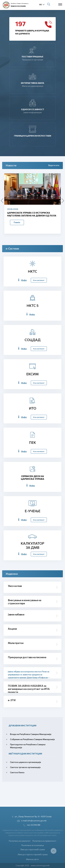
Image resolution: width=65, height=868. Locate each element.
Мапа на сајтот (32, 859)
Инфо (24, 280)
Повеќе (17, 222)
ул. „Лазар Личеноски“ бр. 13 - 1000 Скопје (32, 817)
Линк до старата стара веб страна (33, 854)
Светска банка (17, 772)
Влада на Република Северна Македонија (31, 734)
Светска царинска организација (25, 762)
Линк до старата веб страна (33, 849)
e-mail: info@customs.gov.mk (32, 821)
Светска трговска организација (25, 767)
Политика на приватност (44, 841)
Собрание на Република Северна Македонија (32, 739)
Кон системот (39, 280)
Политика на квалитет (20, 841)
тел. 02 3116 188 (32, 825)
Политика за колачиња (33, 845)
